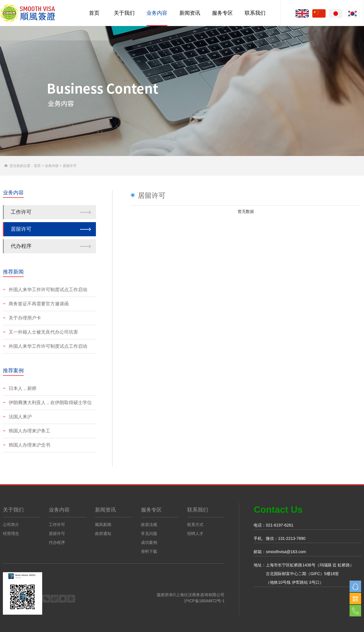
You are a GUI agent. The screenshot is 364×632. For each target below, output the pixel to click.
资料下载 (149, 551)
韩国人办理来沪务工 (27, 431)
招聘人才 (195, 534)
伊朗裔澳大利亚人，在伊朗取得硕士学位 (47, 403)
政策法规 (149, 525)
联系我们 (255, 13)
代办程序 (21, 246)
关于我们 (124, 13)
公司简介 (11, 525)
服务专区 (222, 13)
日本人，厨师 (20, 388)
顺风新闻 (103, 525)
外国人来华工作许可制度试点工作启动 (45, 290)
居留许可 (21, 229)
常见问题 (149, 534)
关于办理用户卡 (22, 318)
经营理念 (11, 534)
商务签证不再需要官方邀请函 (36, 304)
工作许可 (21, 212)
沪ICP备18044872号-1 (204, 601)
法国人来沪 (17, 417)
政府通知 (103, 534)
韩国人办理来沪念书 (27, 445)
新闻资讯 (190, 13)
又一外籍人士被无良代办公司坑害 (40, 332)
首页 (94, 13)
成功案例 (149, 542)
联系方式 (195, 525)
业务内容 (157, 13)
